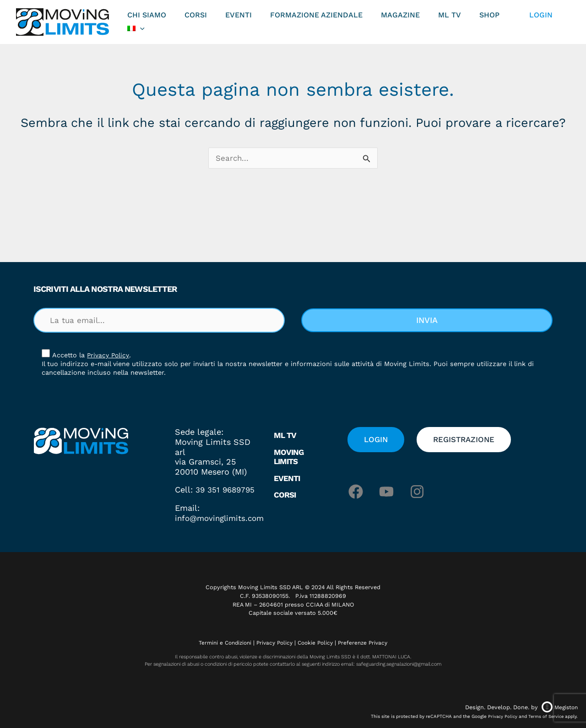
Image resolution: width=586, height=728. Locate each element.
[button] (427, 224)
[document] (293, 364)
